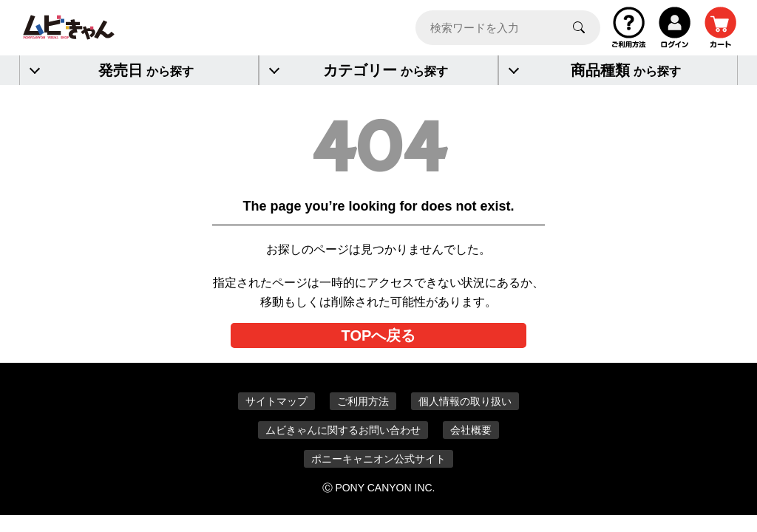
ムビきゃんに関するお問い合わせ (343, 430)
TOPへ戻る (379, 335)
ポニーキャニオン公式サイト (378, 459)
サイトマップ (276, 401)
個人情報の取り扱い (465, 401)
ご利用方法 (363, 401)
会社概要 (471, 430)
